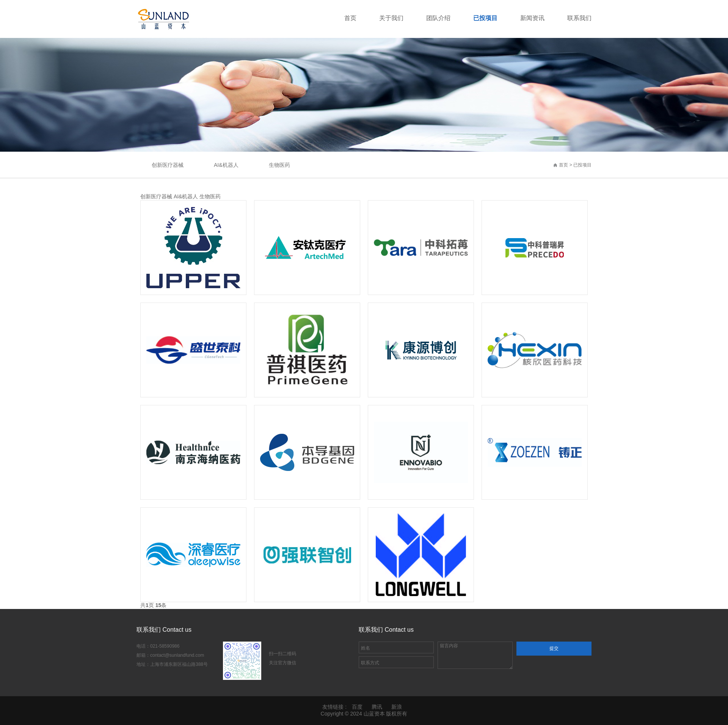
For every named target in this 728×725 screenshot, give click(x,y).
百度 (357, 707)
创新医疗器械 (168, 165)
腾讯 (377, 707)
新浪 (397, 707)
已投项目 (582, 165)
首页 (563, 165)
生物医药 (279, 165)
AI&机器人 (226, 165)
